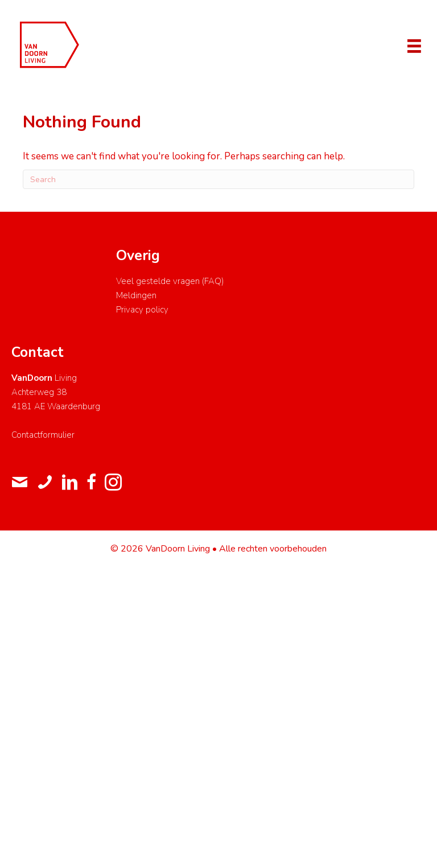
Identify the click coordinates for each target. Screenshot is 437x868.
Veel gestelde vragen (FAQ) (170, 281)
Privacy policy (142, 310)
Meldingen (136, 295)
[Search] (218, 179)
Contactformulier (43, 435)
